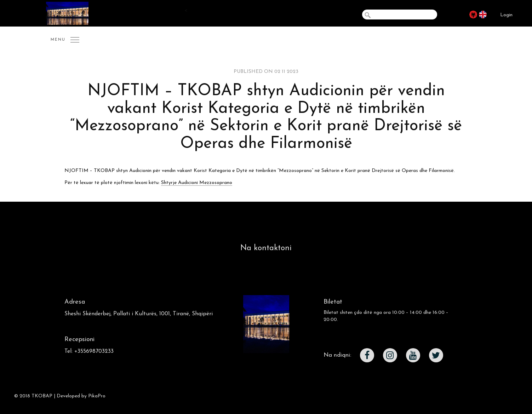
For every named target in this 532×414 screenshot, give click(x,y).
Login (506, 15)
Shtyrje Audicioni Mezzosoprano (197, 183)
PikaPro (97, 396)
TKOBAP (42, 396)
